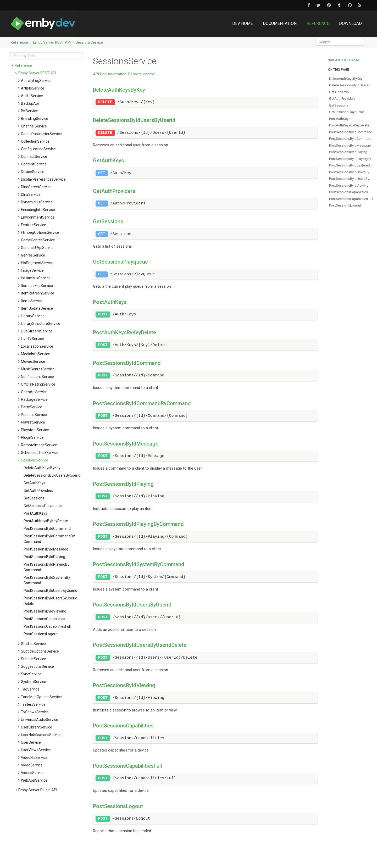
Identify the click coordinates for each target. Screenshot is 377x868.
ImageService (32, 270)
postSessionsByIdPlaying (44, 557)
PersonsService (34, 415)
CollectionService (35, 141)
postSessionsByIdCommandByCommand (49, 539)
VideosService (33, 773)
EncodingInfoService (38, 210)
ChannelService (34, 126)
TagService (30, 689)
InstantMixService (36, 278)
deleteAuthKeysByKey (42, 468)
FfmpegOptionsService (40, 232)
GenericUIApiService (38, 248)
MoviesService (33, 361)
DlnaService (31, 194)
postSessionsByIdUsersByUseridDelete (50, 601)
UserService (31, 742)
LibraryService (33, 316)
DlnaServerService (36, 187)
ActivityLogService (36, 81)
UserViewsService (36, 750)
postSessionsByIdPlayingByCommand (46, 567)
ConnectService (34, 157)
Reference (318, 23)
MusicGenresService (38, 369)
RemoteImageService (39, 445)
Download (350, 23)
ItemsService (32, 301)
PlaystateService (35, 430)
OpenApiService (34, 392)
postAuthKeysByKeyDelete (46, 521)
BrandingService (35, 119)
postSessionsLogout (41, 634)
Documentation (280, 23)
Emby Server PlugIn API (38, 790)
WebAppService (34, 780)
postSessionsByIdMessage (46, 549)
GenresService (33, 255)
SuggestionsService (37, 666)
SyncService (31, 674)
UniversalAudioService (40, 720)
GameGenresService (38, 240)
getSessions (34, 498)
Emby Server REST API (52, 42)
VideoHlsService (34, 758)
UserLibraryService (37, 727)
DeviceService (33, 172)
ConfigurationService (38, 149)
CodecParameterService (41, 134)
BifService (29, 111)
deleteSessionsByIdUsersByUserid (52, 475)
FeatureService (34, 225)
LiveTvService (32, 339)
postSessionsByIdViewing (45, 611)
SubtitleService (34, 659)
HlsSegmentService (37, 263)
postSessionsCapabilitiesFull (47, 626)
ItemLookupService (37, 286)
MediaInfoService (35, 354)
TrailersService (33, 704)
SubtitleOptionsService (40, 651)
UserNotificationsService (41, 735)
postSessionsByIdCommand (47, 528)
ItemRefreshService (38, 293)
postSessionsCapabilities (44, 619)
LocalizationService (37, 346)
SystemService (34, 682)
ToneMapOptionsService (41, 697)
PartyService (32, 407)
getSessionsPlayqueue (43, 506)
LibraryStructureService (41, 324)
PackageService (34, 399)
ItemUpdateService (37, 308)
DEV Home (243, 23)
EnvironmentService (38, 217)
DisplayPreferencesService (43, 179)
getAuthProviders (38, 491)
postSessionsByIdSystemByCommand (47, 580)
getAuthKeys (34, 483)
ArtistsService (33, 88)
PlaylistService (33, 422)
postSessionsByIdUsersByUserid (50, 591)
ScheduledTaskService (40, 453)
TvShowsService (35, 712)
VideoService (32, 765)
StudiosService (33, 644)
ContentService (34, 164)
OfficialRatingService (38, 384)
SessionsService (89, 42)
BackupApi (30, 103)
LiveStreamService (37, 331)
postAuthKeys (35, 513)
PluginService (32, 437)
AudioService (32, 96)
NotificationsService (37, 377)
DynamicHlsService (37, 202)
